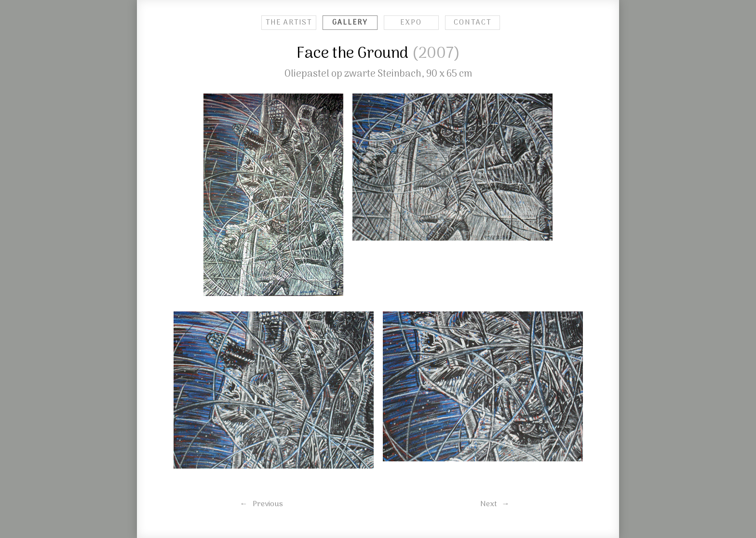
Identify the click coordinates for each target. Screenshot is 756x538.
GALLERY (350, 23)
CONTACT (472, 23)
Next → (495, 504)
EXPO (411, 23)
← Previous (262, 504)
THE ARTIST (289, 23)
